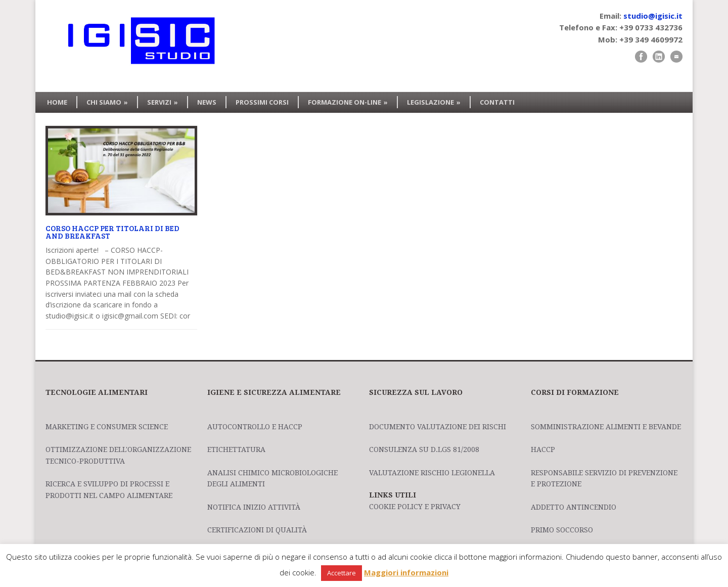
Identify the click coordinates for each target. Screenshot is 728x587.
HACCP (543, 449)
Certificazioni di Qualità (257, 530)
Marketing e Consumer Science (107, 427)
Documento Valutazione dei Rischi (438, 427)
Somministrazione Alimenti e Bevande (606, 427)
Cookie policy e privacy (415, 507)
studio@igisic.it (653, 16)
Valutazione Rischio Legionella (432, 473)
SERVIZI (163, 102)
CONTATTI (497, 102)
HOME (57, 102)
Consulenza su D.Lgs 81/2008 (424, 449)
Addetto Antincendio (574, 507)
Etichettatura (236, 449)
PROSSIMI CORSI (262, 102)
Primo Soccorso (562, 530)
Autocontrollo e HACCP (255, 427)
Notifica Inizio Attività (254, 507)
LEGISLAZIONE (434, 102)
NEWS (207, 102)
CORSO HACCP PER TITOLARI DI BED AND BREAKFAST (112, 232)
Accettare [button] (342, 573)
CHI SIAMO (107, 102)
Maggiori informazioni (406, 572)
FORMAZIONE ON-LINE (348, 102)
